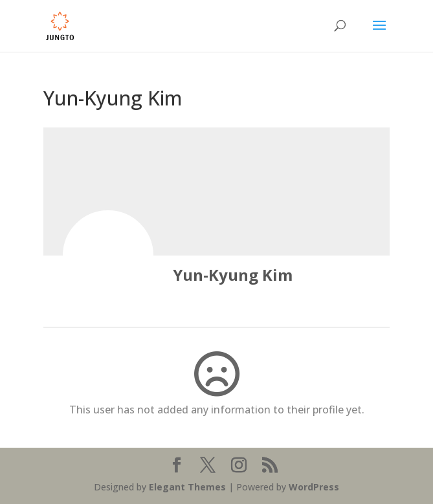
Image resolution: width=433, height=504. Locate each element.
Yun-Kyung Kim (233, 275)
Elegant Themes (187, 487)
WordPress (314, 487)
